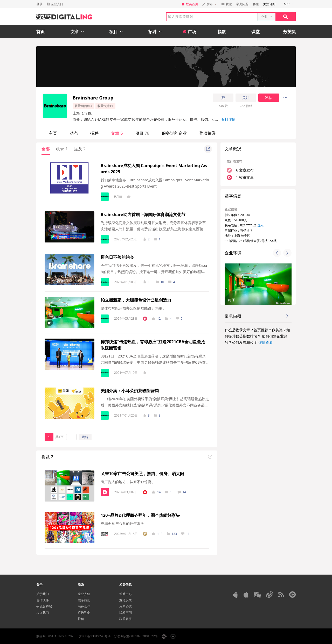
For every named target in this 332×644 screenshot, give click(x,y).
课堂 (255, 32)
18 (147, 282)
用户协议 (126, 606)
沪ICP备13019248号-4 (95, 636)
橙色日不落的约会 (117, 257)
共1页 (60, 437)
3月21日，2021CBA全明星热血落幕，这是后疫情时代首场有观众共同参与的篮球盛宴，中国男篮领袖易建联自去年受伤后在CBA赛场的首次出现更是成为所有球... (153, 362)
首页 (40, 32)
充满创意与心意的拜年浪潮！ (124, 523)
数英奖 (289, 32)
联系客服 (126, 619)
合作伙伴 (43, 600)
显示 (261, 225)
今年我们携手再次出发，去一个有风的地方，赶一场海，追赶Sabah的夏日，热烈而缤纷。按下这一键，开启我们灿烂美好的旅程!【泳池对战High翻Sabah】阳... (154, 272)
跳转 (85, 437)
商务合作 (84, 606)
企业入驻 (84, 594)
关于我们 (43, 594)
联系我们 (84, 600)
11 (185, 534)
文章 (117, 133)
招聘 (94, 133)
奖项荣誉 (208, 133)
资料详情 (228, 119)
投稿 (81, 619)
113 (157, 534)
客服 (256, 4)
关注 (246, 98)
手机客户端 (44, 606)
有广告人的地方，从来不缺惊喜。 (128, 482)
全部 (46, 149)
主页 (53, 133)
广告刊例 (84, 613)
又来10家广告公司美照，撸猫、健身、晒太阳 (142, 474)
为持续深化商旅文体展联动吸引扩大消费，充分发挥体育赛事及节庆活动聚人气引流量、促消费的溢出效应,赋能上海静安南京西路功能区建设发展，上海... (154, 229)
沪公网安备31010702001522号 (136, 636)
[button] (277, 253)
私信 (269, 98)
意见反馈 (126, 600)
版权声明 (126, 613)
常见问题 (242, 4)
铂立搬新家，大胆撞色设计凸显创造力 (136, 300)
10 (160, 282)
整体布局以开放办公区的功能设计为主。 (133, 308)
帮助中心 (126, 594)
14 (157, 492)
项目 (142, 133)
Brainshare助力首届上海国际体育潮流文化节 (143, 214)
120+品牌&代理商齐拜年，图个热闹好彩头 (140, 515)
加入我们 (43, 613)
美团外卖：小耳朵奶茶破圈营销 (130, 391)
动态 (74, 133)
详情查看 (266, 342)
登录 (39, 4)
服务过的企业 (174, 133)
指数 (222, 32)
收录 (62, 149)
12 (157, 319)
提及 (80, 149)
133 (172, 534)
